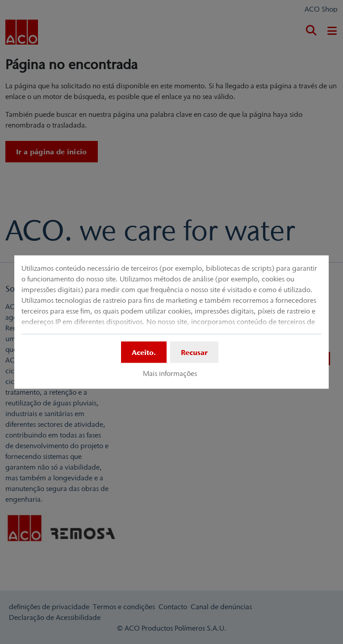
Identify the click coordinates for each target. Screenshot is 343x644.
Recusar (194, 352)
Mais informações (170, 373)
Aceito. (144, 352)
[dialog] (171, 322)
